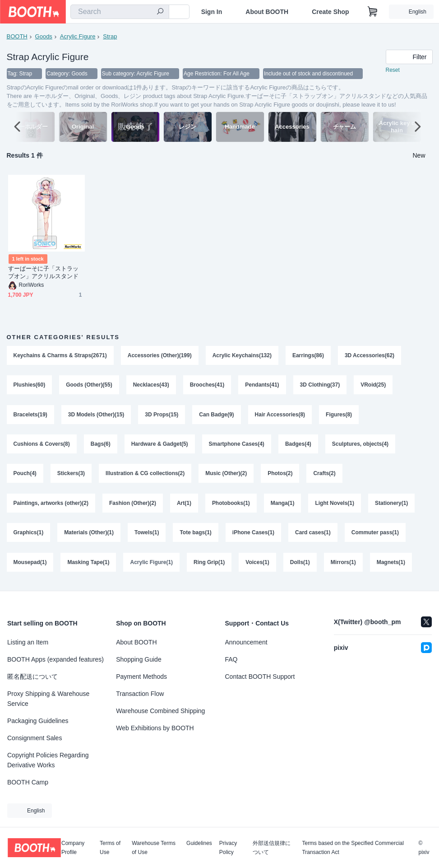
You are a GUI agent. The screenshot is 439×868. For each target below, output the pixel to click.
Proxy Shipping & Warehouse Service (48, 699)
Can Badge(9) (217, 415)
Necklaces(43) (151, 386)
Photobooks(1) (231, 505)
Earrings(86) (308, 356)
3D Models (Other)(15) (96, 415)
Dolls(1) (300, 565)
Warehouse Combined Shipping (160, 711)
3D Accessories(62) (370, 356)
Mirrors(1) (343, 565)
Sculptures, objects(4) (360, 445)
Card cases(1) (313, 535)
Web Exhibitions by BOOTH (155, 728)
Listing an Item (28, 642)
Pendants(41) (262, 386)
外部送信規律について (272, 848)
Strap (110, 36)
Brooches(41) (207, 386)
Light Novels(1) (335, 505)
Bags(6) (101, 445)
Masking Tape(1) (89, 565)
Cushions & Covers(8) (42, 445)
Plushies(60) (30, 386)
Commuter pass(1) (375, 535)
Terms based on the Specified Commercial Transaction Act (353, 848)
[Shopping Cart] (373, 12)
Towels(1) (147, 535)
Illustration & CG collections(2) (145, 475)
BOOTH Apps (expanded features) (55, 659)
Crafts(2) (325, 475)
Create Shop (330, 12)
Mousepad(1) (30, 565)
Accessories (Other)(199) (160, 356)
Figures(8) (339, 415)
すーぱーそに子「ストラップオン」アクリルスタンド (44, 273)
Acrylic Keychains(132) (242, 356)
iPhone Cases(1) (253, 535)
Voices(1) (258, 565)
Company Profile (73, 848)
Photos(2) (280, 475)
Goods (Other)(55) (89, 386)
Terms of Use (110, 848)
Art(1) (184, 505)
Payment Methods (141, 677)
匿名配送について (32, 677)
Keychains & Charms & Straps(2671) (60, 356)
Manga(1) (283, 505)
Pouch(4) (25, 475)
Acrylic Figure (78, 36)
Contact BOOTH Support (260, 677)
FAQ (231, 659)
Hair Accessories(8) (280, 415)
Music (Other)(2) (226, 475)
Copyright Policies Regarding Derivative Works (48, 760)
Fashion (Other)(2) (133, 505)
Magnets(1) (391, 565)
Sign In (212, 12)
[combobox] (120, 12)
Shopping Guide (139, 659)
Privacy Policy (228, 848)
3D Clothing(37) (320, 386)
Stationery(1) (392, 505)
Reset (393, 70)
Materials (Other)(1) (89, 535)
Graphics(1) (29, 535)
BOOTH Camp (28, 782)
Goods (44, 36)
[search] (160, 12)
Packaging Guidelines (38, 721)
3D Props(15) (162, 415)
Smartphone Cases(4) (237, 445)
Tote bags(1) (196, 535)
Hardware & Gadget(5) (160, 445)
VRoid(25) (374, 386)
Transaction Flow (140, 694)
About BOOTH (267, 12)
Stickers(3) (71, 475)
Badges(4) (298, 445)
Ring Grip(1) (209, 565)
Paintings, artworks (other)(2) (51, 505)
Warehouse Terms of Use (154, 848)
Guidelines (199, 843)
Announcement (246, 642)
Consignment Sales (35, 738)
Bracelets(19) (30, 415)
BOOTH (17, 36)
